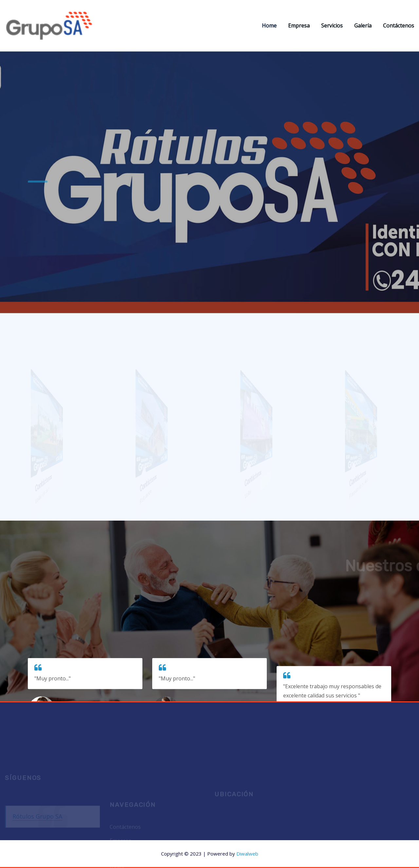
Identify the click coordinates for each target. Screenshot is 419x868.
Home (269, 26)
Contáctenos (399, 26)
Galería (363, 26)
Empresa (299, 26)
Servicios (332, 26)
